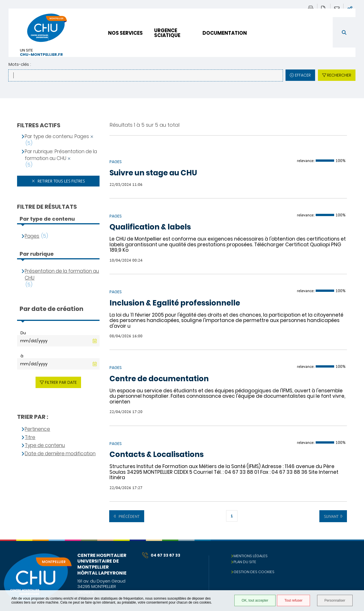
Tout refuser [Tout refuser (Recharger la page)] (293, 600)
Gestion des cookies (254, 572)
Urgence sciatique (167, 33)
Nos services (125, 33)
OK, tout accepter (255, 600)
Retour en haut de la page (354, 551)
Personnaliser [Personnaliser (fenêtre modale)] (335, 600)
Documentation (225, 33)
